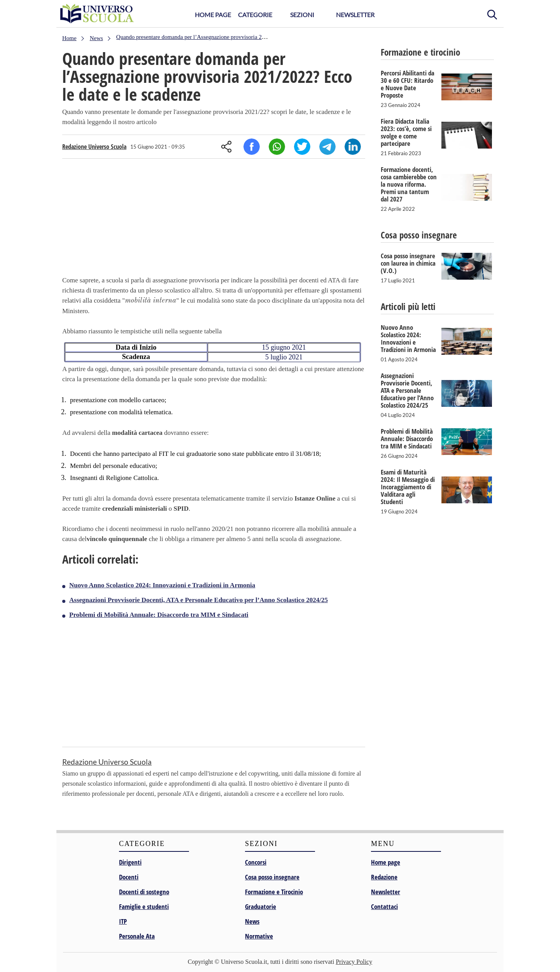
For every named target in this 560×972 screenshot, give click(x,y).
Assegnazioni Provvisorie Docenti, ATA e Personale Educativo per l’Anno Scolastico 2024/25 (199, 600)
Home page (386, 862)
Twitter (302, 147)
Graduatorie (261, 906)
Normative (259, 936)
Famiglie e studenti (144, 906)
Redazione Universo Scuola (94, 147)
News (252, 921)
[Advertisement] (214, 219)
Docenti (129, 877)
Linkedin (353, 147)
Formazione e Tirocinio (274, 892)
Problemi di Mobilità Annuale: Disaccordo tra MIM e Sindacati (159, 615)
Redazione (384, 877)
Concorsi (256, 862)
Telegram (327, 147)
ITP (123, 921)
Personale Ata (137, 936)
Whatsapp (277, 147)
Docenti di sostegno (144, 892)
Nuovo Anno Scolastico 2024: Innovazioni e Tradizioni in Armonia (162, 585)
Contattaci (384, 906)
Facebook (252, 147)
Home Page (213, 15)
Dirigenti (130, 862)
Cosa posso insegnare (272, 877)
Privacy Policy (354, 962)
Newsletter (355, 15)
